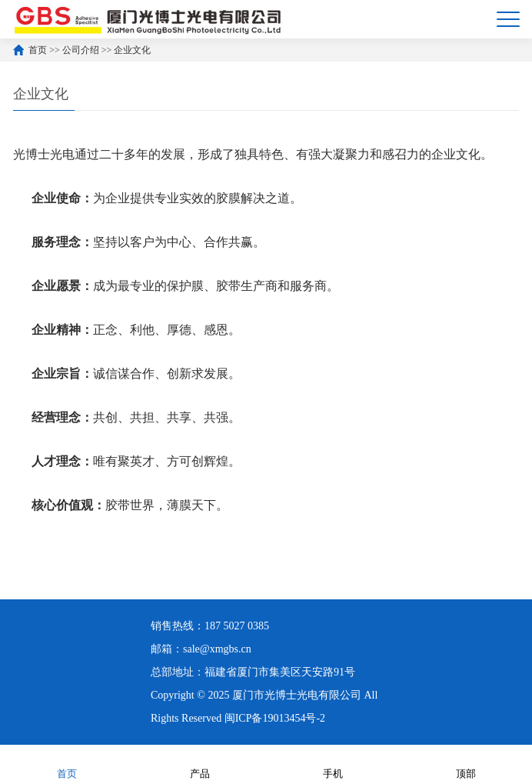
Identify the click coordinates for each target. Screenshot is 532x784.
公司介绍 (81, 50)
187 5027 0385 (237, 626)
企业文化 (132, 50)
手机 (333, 764)
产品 (200, 764)
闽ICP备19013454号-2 (275, 718)
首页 (38, 50)
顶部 (466, 764)
